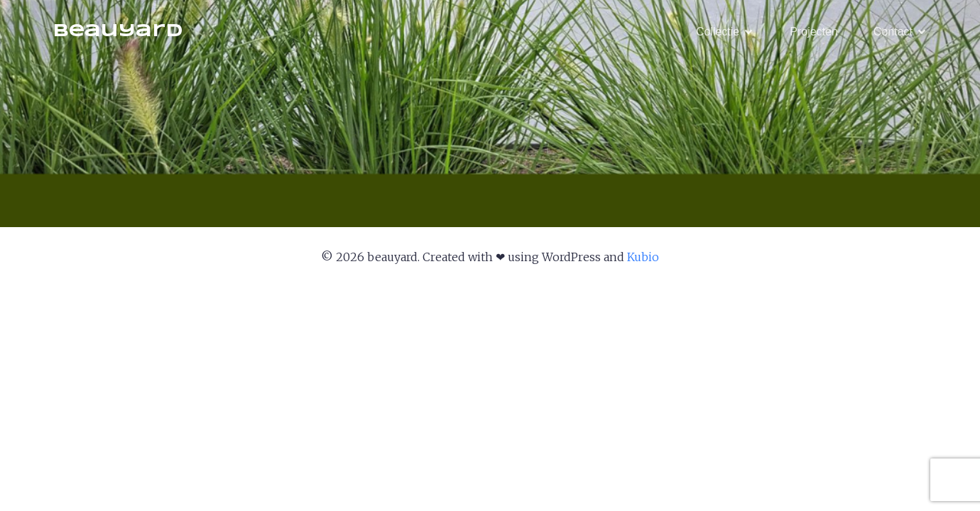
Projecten (814, 32)
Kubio (643, 257)
